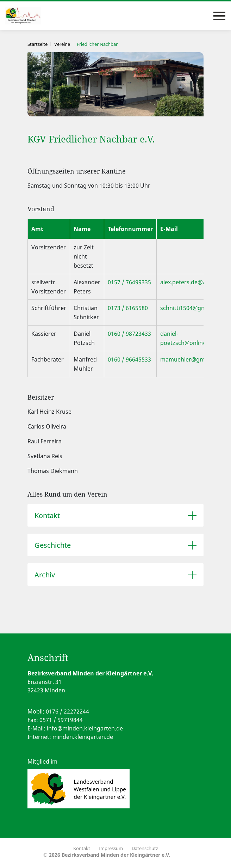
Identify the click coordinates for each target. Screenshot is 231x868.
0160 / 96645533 (129, 359)
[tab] (115, 515)
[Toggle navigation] (219, 16)
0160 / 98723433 (129, 334)
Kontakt (47, 515)
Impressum (111, 848)
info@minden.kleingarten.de (85, 728)
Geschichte (53, 545)
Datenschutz (145, 848)
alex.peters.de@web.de (191, 282)
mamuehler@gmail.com (192, 359)
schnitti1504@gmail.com (193, 308)
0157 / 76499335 (129, 282)
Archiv (45, 575)
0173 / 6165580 (128, 308)
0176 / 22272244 (67, 711)
